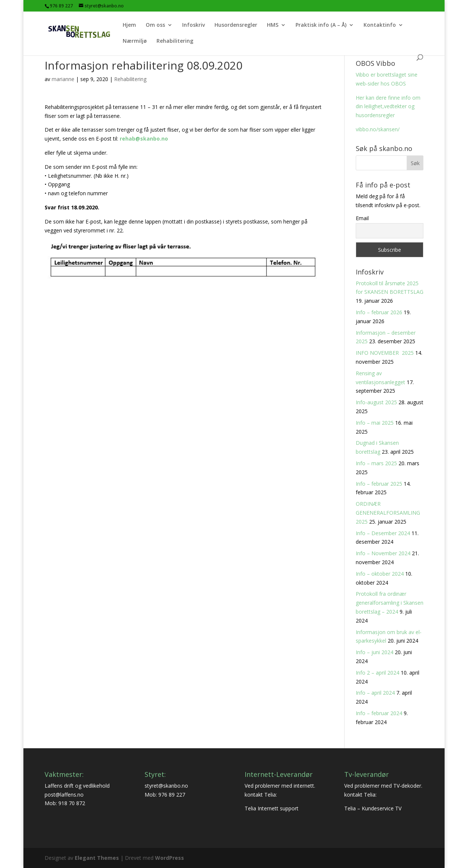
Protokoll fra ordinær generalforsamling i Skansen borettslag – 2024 (390, 603)
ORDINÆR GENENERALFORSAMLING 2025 (388, 513)
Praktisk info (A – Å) (321, 25)
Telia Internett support (272, 808)
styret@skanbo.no (166, 786)
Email (362, 218)
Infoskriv (193, 25)
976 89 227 (172, 795)
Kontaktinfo (380, 25)
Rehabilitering (175, 41)
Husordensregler (236, 25)
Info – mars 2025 (376, 463)
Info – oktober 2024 (380, 574)
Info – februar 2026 (379, 312)
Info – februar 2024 (379, 713)
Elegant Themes (97, 858)
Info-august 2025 (376, 402)
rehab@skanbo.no (144, 139)
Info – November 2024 (383, 553)
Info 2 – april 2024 (377, 673)
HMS (273, 25)
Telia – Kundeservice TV (373, 808)
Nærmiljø (135, 41)
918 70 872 (72, 803)
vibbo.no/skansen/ (378, 129)
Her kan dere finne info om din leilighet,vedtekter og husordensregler (388, 107)
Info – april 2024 (375, 693)
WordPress (170, 858)
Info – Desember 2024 (383, 533)
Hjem (129, 25)
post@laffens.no (64, 795)
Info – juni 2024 (375, 652)
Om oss (155, 25)
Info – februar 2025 (379, 484)
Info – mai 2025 (375, 423)
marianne (63, 79)
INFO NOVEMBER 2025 (385, 353)
